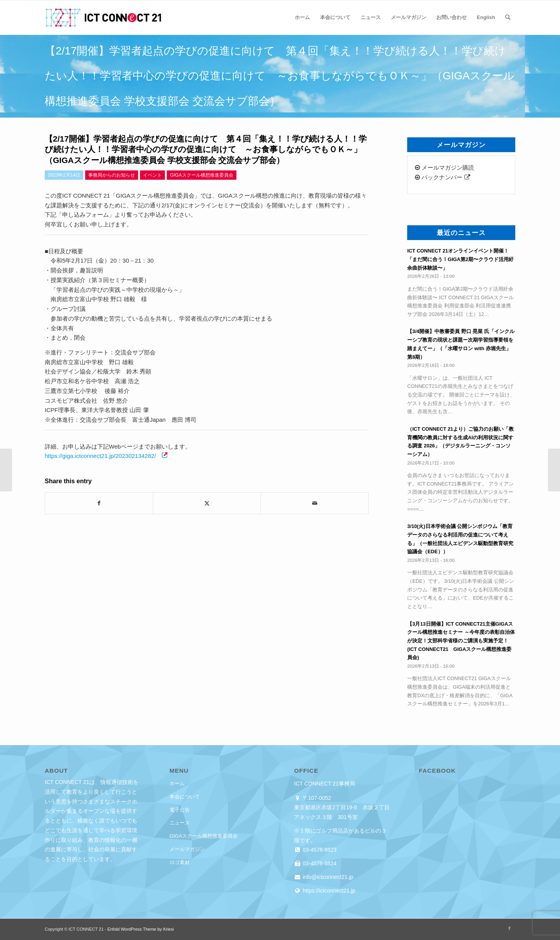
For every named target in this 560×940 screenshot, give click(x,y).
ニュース (180, 823)
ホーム (177, 783)
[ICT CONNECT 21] (103, 18)
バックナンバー (442, 177)
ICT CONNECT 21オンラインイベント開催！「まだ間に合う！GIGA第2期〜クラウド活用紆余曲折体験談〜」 (460, 259)
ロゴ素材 (180, 862)
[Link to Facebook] (509, 928)
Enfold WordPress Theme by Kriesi (141, 929)
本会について (185, 797)
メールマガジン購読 (444, 167)
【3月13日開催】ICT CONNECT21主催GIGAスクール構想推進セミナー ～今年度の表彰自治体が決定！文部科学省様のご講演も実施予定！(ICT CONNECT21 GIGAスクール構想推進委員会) (461, 641)
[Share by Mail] (315, 503)
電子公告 (180, 810)
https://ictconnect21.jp (328, 891)
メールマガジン (187, 849)
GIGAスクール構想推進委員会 (204, 836)
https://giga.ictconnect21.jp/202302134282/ (100, 456)
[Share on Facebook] (99, 503)
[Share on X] (207, 503)
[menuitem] (302, 18)
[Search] (508, 18)
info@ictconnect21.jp (327, 877)
